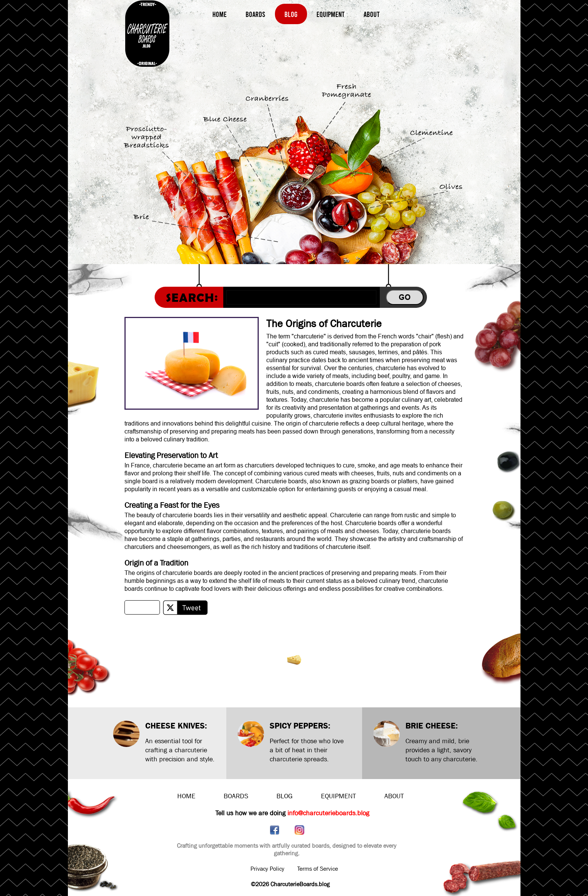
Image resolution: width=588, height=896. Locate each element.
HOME (186, 796)
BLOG (285, 796)
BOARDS (236, 796)
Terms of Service (318, 869)
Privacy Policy (267, 869)
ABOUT (394, 796)
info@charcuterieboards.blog (328, 813)
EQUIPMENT (339, 796)
